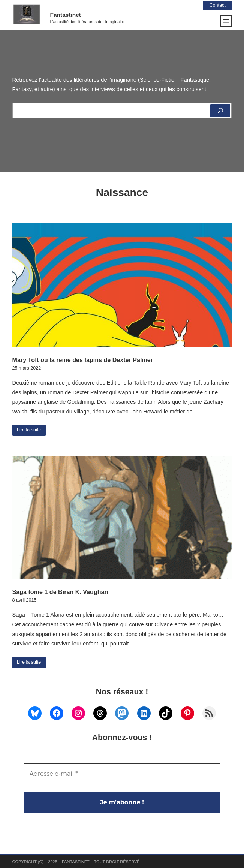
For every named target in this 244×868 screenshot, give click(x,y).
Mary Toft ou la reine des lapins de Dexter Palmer (83, 360)
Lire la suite (29, 430)
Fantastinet (66, 15)
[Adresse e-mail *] (122, 774)
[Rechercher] (220, 111)
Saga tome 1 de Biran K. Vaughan (60, 592)
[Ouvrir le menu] (226, 21)
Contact (217, 5)
